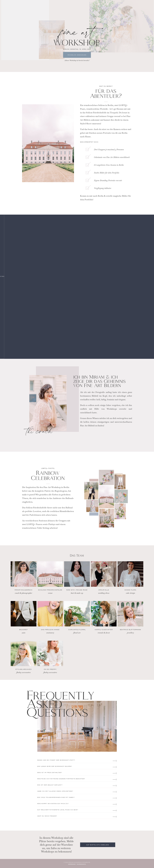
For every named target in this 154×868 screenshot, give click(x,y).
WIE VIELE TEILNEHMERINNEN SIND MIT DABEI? (56, 797)
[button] (77, 760)
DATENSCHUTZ (81, 864)
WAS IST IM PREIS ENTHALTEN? (50, 772)
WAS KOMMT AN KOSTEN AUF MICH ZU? (53, 804)
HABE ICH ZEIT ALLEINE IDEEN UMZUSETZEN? (55, 791)
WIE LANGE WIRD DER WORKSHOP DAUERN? (55, 766)
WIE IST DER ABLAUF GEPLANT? (50, 785)
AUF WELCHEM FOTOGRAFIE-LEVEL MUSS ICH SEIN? (58, 810)
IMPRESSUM (72, 864)
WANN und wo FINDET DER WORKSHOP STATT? (56, 760)
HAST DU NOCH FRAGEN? (47, 816)
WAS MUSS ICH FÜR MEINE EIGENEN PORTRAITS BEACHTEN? (61, 779)
